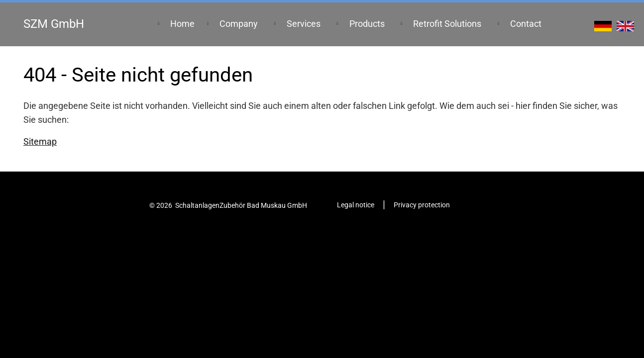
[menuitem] (182, 24)
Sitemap (40, 142)
